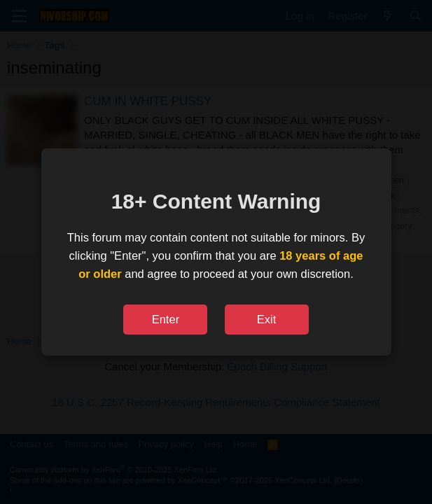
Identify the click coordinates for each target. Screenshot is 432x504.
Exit (267, 319)
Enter (166, 319)
